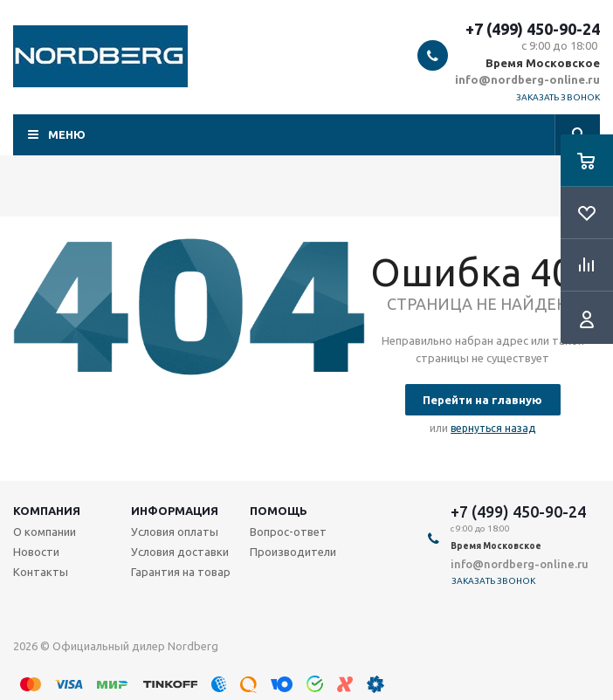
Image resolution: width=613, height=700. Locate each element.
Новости (36, 552)
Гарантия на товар (181, 572)
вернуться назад (493, 428)
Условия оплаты (175, 532)
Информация (175, 511)
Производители (293, 552)
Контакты (41, 572)
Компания (47, 511)
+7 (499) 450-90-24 (533, 29)
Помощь (279, 511)
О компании (45, 532)
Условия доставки (180, 552)
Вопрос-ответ (288, 532)
